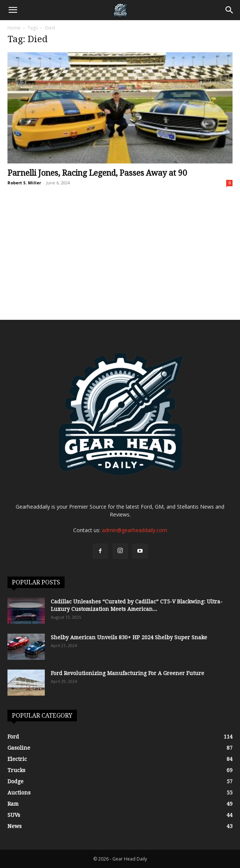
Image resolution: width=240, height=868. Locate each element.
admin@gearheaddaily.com (135, 530)
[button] (13, 10)
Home (14, 28)
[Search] (230, 10)
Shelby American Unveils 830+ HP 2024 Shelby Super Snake (129, 637)
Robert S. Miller (24, 183)
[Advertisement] (120, 264)
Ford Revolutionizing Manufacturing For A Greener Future (127, 673)
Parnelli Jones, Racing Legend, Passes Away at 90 (97, 173)
